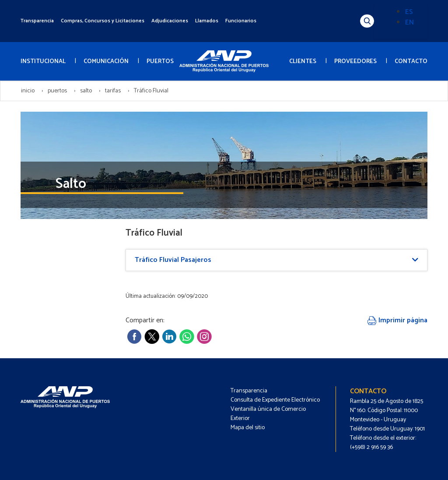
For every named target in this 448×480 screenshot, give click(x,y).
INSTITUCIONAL (43, 62)
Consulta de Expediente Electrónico (275, 400)
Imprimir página (397, 320)
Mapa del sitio (248, 428)
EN (409, 23)
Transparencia (37, 21)
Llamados (207, 21)
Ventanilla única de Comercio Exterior (268, 414)
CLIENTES (303, 62)
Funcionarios (241, 21)
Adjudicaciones (170, 21)
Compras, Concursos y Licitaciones (103, 21)
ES (409, 12)
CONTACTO (411, 62)
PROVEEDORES (355, 62)
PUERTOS (160, 62)
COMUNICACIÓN (106, 62)
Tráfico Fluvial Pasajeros (173, 260)
